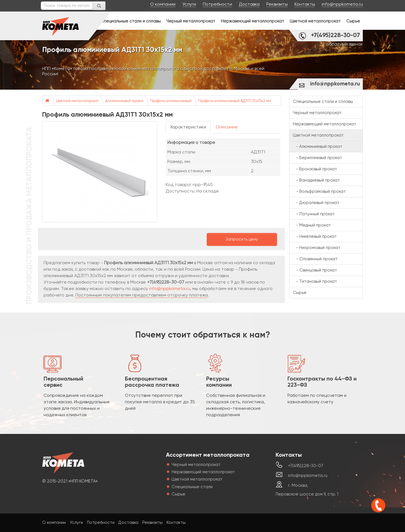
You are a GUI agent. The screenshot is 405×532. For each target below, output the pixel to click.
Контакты (305, 4)
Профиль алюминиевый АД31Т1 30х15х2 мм (235, 101)
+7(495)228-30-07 (336, 36)
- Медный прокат (312, 225)
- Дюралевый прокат (316, 203)
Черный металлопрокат (191, 21)
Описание (227, 127)
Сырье (353, 21)
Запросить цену (242, 239)
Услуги (189, 4)
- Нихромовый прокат (317, 248)
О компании (163, 4)
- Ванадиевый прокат (316, 180)
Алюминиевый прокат (124, 101)
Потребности (217, 4)
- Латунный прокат (314, 214)
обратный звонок (345, 44)
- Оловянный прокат (315, 259)
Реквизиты (277, 4)
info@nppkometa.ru (342, 4)
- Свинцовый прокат (315, 270)
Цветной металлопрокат (315, 21)
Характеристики (188, 127)
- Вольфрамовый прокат (319, 192)
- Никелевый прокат (315, 236)
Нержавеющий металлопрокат (252, 21)
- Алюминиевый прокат (318, 147)
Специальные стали (192, 487)
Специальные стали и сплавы (130, 21)
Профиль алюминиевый (171, 101)
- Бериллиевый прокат (317, 158)
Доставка (249, 4)
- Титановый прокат (315, 281)
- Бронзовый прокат (315, 169)
